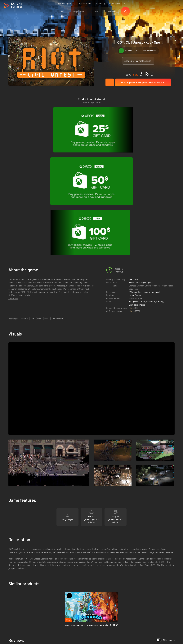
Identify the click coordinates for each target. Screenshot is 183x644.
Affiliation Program (56, 598)
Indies (142, 185)
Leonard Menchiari (151, 172)
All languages (165, 520)
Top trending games (65, 3)
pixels (47, 199)
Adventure (151, 182)
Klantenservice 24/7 (118, 3)
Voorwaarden (54, 589)
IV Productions (135, 172)
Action (142, 182)
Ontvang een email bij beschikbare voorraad (143, 82)
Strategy (160, 182)
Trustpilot (13, 589)
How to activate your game (141, 163)
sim (33, 199)
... (67, 199)
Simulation (134, 185)
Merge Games (135, 176)
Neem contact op (56, 603)
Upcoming (100, 3)
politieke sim (58, 199)
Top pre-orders (85, 3)
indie (39, 199)
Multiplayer (134, 182)
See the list (134, 160)
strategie (25, 199)
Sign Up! (168, 576)
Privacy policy (54, 594)
